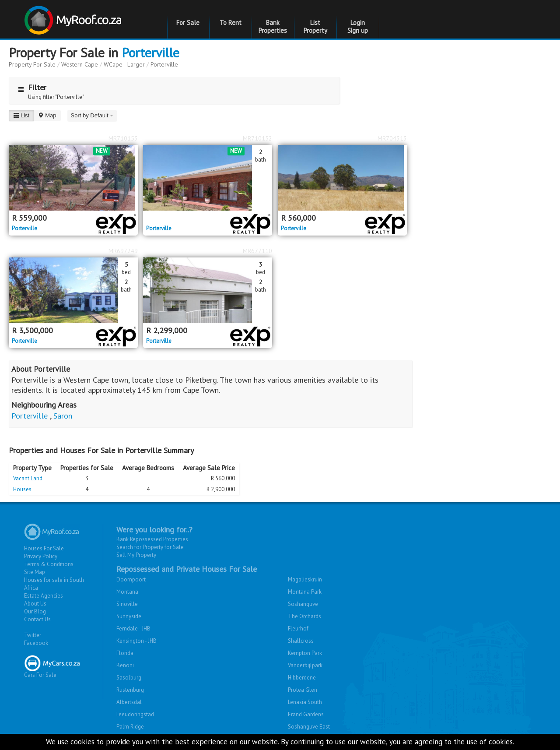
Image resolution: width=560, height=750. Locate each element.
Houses (22, 489)
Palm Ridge (130, 727)
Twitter (33, 635)
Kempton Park (305, 653)
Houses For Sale (44, 548)
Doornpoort (131, 579)
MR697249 (123, 251)
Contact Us (37, 619)
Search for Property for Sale (150, 547)
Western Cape (80, 64)
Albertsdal (129, 702)
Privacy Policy (41, 556)
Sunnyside (129, 616)
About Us (35, 604)
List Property (315, 26)
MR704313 (392, 138)
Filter (30, 87)
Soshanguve (303, 604)
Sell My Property (136, 555)
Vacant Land (28, 478)
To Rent (231, 23)
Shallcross (301, 641)
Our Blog (35, 611)
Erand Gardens (306, 714)
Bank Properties (273, 26)
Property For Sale (32, 64)
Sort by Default (92, 115)
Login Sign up (358, 26)
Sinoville (127, 604)
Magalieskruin (305, 579)
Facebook (36, 643)
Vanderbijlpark (305, 665)
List (21, 115)
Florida (125, 653)
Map (47, 115)
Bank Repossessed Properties (152, 539)
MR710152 (257, 138)
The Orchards (304, 616)
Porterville (150, 52)
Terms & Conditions (49, 564)
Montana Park (305, 592)
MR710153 (123, 138)
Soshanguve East (309, 727)
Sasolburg (129, 678)
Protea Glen (303, 690)
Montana (127, 592)
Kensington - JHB (136, 641)
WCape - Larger (124, 64)
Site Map (35, 572)
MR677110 (257, 251)
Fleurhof (298, 629)
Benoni (125, 665)
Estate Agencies (44, 596)
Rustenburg (130, 690)
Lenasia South (305, 702)
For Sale (188, 23)
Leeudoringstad (135, 714)
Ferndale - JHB (133, 629)
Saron (63, 416)
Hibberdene (302, 678)
